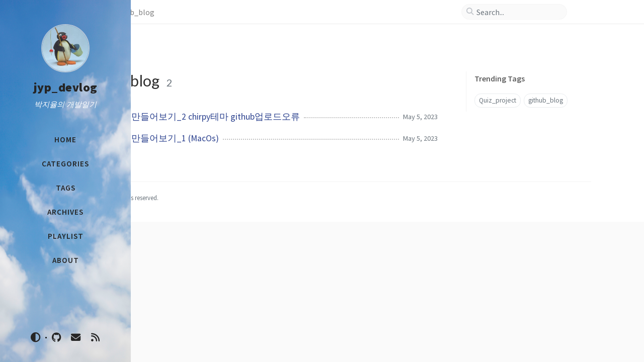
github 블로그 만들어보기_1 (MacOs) (240, 115)
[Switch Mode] (36, 337)
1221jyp (181, 338)
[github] (56, 338)
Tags (187, 12)
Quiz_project (545, 77)
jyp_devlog (66, 87)
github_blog (544, 95)
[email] (76, 338)
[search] (551, 12)
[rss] (95, 338)
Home (158, 12)
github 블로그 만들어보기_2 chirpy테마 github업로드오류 (281, 94)
